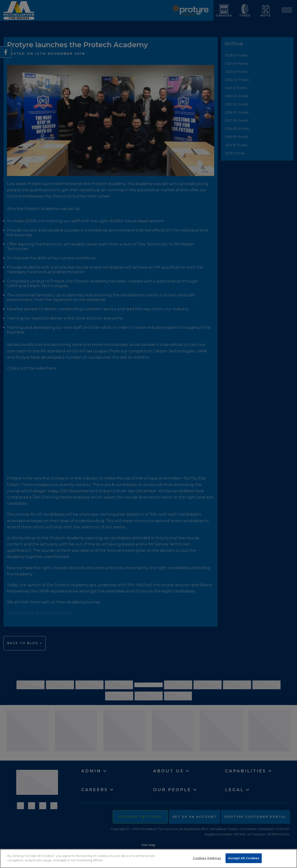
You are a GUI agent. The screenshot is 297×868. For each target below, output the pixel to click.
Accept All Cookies (244, 858)
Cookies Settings (207, 858)
